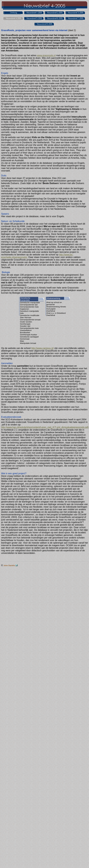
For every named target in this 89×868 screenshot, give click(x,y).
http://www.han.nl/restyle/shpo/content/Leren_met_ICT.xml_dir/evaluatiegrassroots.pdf (45, 427)
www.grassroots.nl (46, 55)
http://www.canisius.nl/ (42, 348)
